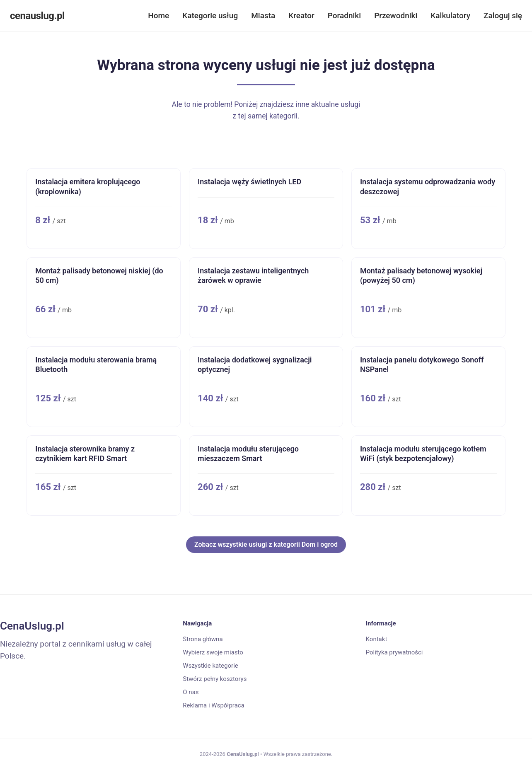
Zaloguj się (503, 16)
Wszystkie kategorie (210, 666)
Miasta (263, 16)
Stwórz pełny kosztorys (215, 679)
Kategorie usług (210, 16)
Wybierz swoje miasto (213, 652)
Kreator (301, 16)
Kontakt (377, 639)
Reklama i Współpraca (213, 705)
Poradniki (344, 16)
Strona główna (203, 639)
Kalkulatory (450, 16)
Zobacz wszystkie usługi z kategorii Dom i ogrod (266, 544)
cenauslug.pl (37, 16)
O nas (191, 692)
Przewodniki (396, 16)
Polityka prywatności (394, 652)
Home (158, 16)
